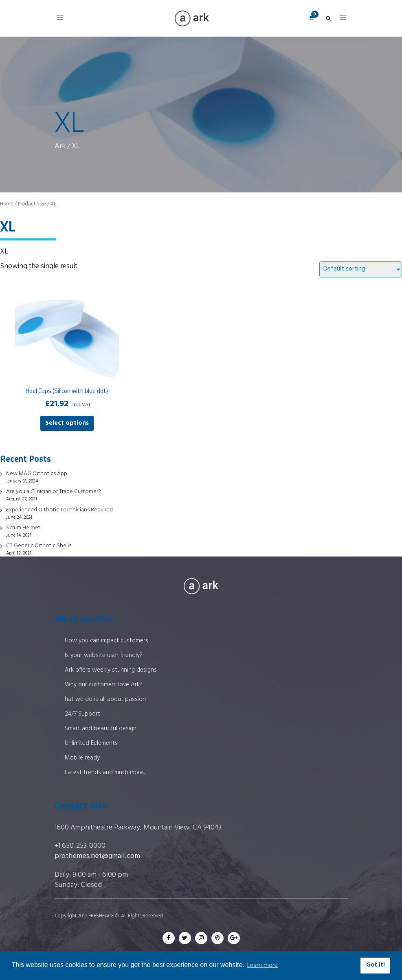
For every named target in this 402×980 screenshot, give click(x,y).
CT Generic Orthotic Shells (39, 546)
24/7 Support (82, 714)
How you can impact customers (107, 641)
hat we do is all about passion (105, 699)
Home (7, 204)
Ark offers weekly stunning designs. (111, 670)
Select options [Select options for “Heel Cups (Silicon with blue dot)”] (67, 423)
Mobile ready (82, 758)
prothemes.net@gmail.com (97, 856)
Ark (60, 146)
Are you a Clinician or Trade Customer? (54, 492)
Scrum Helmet (23, 528)
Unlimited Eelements (91, 743)
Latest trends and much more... (105, 773)
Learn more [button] (263, 965)
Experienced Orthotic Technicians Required (59, 510)
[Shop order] (361, 269)
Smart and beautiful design (101, 729)
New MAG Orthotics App (37, 474)
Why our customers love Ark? (104, 685)
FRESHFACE (101, 916)
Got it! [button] (376, 965)
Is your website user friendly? (104, 655)
